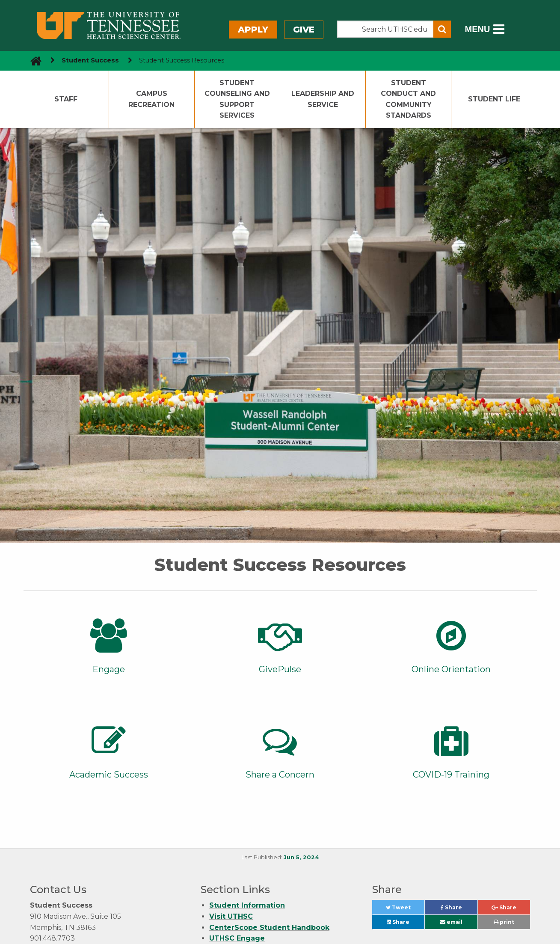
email (451, 922)
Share (459, 910)
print (504, 922)
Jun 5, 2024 (301, 857)
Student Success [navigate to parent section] (90, 60)
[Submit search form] (442, 29)
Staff (66, 99)
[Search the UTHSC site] (385, 29)
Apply (253, 30)
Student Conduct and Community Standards (408, 99)
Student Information (247, 905)
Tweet (405, 910)
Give (304, 30)
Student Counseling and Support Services (237, 99)
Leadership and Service (323, 99)
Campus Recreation (151, 99)
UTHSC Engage (237, 938)
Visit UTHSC (231, 916)
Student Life (494, 99)
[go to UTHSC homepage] (33, 61)
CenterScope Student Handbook (269, 928)
